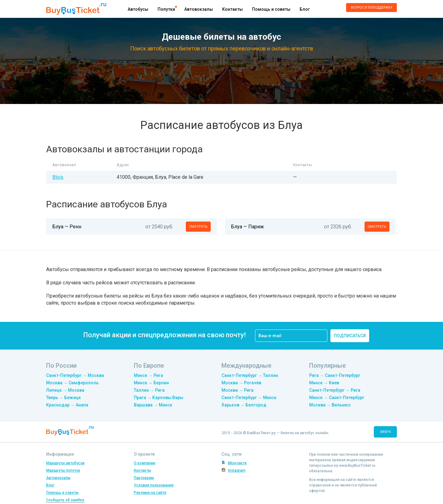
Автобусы (138, 9)
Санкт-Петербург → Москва (75, 375)
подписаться (350, 336)
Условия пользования (154, 485)
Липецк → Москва (65, 390)
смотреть (198, 227)
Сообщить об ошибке (65, 500)
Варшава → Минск (153, 405)
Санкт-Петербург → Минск (249, 398)
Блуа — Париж (247, 227)
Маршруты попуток (63, 470)
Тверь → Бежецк (64, 398)
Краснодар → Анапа (67, 405)
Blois (58, 177)
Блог (305, 9)
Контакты (232, 9)
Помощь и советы (271, 9)
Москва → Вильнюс (330, 405)
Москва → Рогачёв (241, 383)
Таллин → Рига (149, 390)
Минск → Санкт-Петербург (337, 398)
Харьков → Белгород (244, 405)
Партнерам (144, 478)
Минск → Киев (324, 383)
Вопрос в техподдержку (372, 8)
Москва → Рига (237, 390)
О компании (145, 463)
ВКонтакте (237, 463)
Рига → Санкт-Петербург (335, 375)
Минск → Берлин (151, 383)
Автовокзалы (199, 9)
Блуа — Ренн (67, 227)
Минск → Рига (148, 375)
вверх (386, 432)
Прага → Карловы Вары (159, 398)
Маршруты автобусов (65, 463)
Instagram (237, 470)
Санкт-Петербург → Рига (335, 390)
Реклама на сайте (150, 493)
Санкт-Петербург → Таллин (250, 375)
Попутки (166, 9)
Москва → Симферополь (72, 383)
